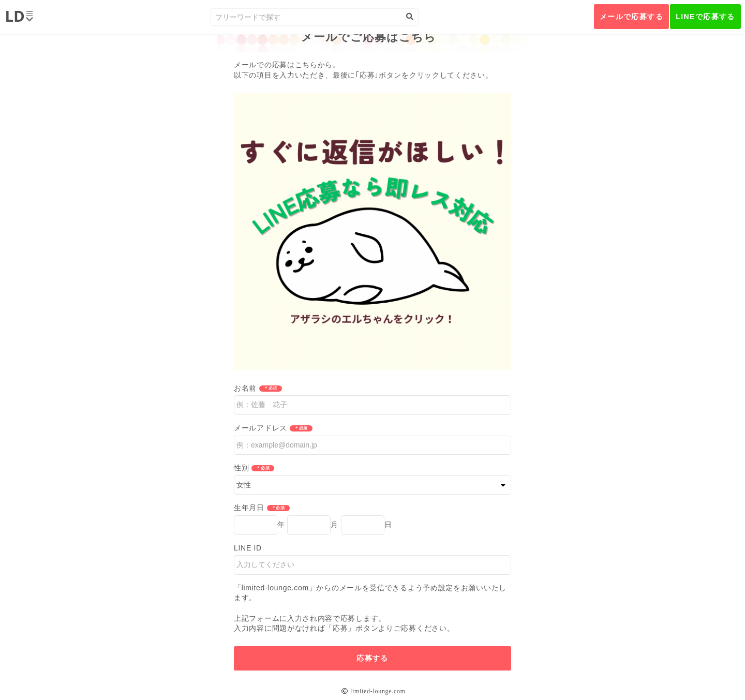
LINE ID (248, 548)
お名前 (245, 388)
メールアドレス (260, 428)
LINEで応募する (705, 17)
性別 (241, 468)
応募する (373, 658)
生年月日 (249, 508)
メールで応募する (631, 17)
